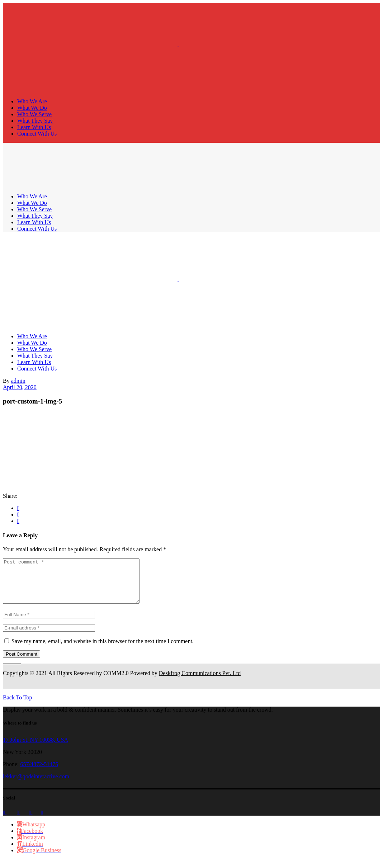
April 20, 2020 (20, 387)
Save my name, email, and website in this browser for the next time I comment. (103, 650)
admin (18, 381)
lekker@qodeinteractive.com (36, 785)
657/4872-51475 (39, 773)
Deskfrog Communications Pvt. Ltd (200, 682)
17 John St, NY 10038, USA (36, 748)
